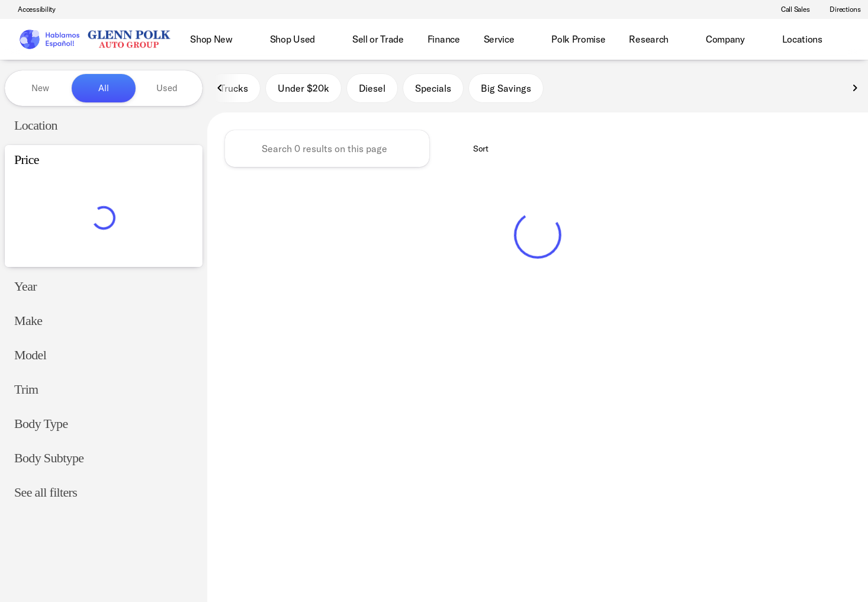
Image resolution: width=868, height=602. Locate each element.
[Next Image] (855, 88)
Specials (433, 88)
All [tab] (104, 88)
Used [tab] (167, 88)
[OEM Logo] (49, 40)
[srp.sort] (474, 149)
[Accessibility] (31, 9)
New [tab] (40, 88)
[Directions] (840, 9)
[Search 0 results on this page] (327, 149)
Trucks (234, 88)
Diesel (372, 88)
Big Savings (506, 88)
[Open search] (841, 40)
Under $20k (303, 88)
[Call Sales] (790, 9)
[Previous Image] (220, 88)
